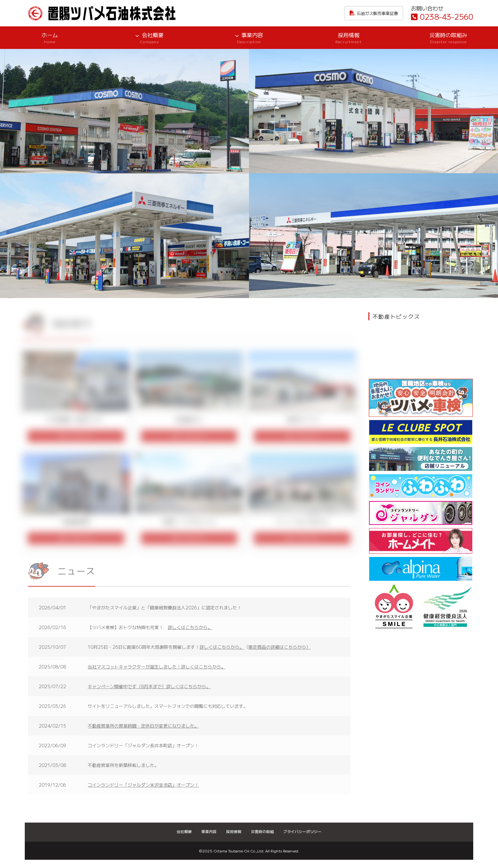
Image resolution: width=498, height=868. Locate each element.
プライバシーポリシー (302, 831)
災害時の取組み (448, 38)
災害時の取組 (262, 831)
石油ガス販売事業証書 (374, 13)
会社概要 (150, 38)
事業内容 (249, 38)
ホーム (50, 38)
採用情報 (349, 38)
